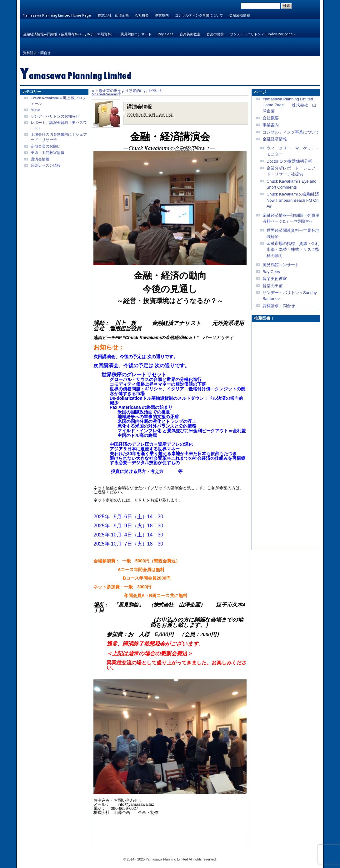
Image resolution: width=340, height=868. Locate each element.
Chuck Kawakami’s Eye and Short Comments (292, 184)
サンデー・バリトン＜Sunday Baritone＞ (263, 34)
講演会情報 (40, 159)
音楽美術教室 (190, 34)
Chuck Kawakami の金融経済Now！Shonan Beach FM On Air (293, 200)
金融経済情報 (240, 15)
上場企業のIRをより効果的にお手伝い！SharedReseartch (127, 93)
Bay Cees (166, 34)
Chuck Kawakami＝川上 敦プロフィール (58, 100)
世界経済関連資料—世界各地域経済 (293, 233)
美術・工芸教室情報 (47, 152)
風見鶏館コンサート (136, 34)
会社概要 (142, 15)
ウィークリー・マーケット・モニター (293, 151)
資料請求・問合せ (37, 53)
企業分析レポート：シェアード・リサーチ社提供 (293, 171)
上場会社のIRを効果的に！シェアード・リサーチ (59, 137)
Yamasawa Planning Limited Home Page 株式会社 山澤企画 (76, 15)
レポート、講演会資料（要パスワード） (59, 125)
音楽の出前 (215, 34)
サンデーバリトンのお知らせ (55, 116)
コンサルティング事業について (199, 15)
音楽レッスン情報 (46, 165)
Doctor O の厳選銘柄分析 (289, 161)
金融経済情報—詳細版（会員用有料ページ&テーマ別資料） (69, 34)
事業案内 (162, 15)
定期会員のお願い (46, 146)
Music (35, 110)
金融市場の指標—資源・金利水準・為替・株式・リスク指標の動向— (293, 250)
